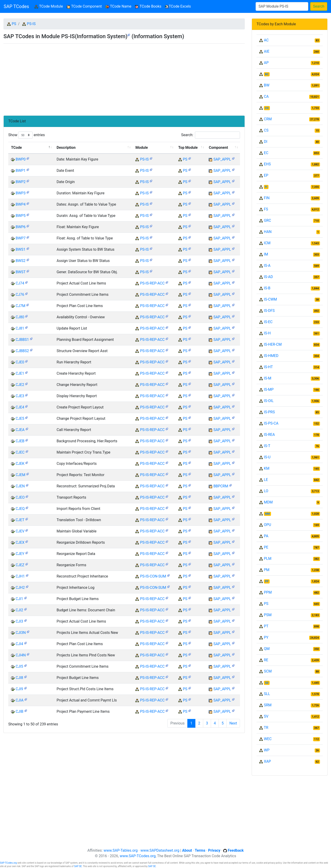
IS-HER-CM (273, 344)
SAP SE (78, 866)
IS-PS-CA (271, 423)
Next (233, 723)
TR (266, 728)
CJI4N (21, 655)
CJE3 (20, 396)
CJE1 (20, 373)
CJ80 (20, 317)
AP (266, 63)
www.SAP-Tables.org (120, 850)
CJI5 (19, 666)
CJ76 (20, 295)
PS (14, 24)
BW (267, 85)
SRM (268, 705)
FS (266, 209)
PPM (268, 592)
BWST (21, 272)
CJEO (20, 497)
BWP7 (21, 238)
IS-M (268, 378)
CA (266, 96)
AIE (267, 51)
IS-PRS (269, 412)
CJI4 (19, 644)
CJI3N (21, 633)
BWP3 (21, 193)
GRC (267, 220)
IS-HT (268, 367)
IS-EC (268, 322)
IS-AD (268, 277)
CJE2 (20, 385)
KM (267, 468)
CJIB (20, 711)
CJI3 (19, 621)
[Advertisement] (124, 78)
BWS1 (21, 249)
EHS (267, 164)
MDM (268, 502)
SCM (268, 671)
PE (266, 547)
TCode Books (148, 6)
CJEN (20, 486)
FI (266, 187)
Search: (211, 135)
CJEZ (20, 565)
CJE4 (20, 407)
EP (266, 175)
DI (266, 142)
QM (267, 649)
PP (267, 581)
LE (266, 480)
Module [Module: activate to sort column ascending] (142, 148)
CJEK (20, 464)
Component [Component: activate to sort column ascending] (218, 148)
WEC (268, 739)
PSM (268, 615)
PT (266, 626)
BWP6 (21, 227)
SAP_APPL (222, 159)
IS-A (267, 266)
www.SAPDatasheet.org (160, 850)
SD (267, 683)
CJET (20, 520)
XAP (267, 761)
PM (267, 570)
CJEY (20, 554)
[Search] (282, 6)
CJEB (20, 441)
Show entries (27, 135)
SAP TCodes (16, 6)
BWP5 (21, 216)
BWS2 (21, 261)
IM (266, 254)
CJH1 (20, 576)
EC (266, 153)
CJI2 (19, 610)
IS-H (267, 333)
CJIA (20, 700)
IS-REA (269, 435)
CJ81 (20, 328)
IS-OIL (269, 401)
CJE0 (20, 362)
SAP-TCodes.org (8, 863)
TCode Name (118, 6)
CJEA (20, 430)
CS (266, 130)
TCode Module (50, 6)
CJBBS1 (22, 340)
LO (266, 491)
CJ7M (20, 306)
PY (266, 637)
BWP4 (21, 204)
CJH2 (20, 588)
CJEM (20, 475)
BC (267, 74)
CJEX (20, 542)
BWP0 (21, 159)
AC (266, 40)
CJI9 (19, 689)
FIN (267, 198)
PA (266, 536)
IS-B (267, 288)
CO (267, 108)
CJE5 (20, 418)
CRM (268, 119)
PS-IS (31, 24)
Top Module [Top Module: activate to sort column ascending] (188, 148)
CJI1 (19, 599)
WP (267, 750)
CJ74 (20, 283)
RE (266, 660)
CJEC (20, 452)
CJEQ (20, 509)
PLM (268, 559)
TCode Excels (178, 6)
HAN (268, 232)
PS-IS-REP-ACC (152, 283)
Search (319, 6)
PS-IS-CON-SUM (153, 576)
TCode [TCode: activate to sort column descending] (16, 148)
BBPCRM (221, 486)
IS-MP (269, 389)
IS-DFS (269, 311)
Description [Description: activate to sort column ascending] (66, 148)
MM (267, 514)
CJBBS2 (22, 351)
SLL (267, 694)
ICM (267, 243)
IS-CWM (270, 299)
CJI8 (19, 678)
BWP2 (21, 182)
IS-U (267, 457)
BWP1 (21, 171)
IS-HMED (271, 356)
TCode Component (84, 6)
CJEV (20, 531)
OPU (267, 525)
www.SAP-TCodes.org (138, 856)
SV (266, 716)
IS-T (267, 446)
